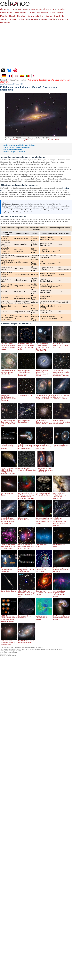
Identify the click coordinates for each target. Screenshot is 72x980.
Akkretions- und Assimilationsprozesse (17, 147)
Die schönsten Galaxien (9, 590)
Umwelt (12, 19)
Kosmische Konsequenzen (13, 149)
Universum (24, 19)
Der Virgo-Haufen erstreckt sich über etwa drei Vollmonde (62, 421)
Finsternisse (49, 9)
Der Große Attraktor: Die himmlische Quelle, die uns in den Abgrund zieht (27, 346)
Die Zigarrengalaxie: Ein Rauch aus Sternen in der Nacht (62, 569)
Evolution (23, 9)
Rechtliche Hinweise (6, 654)
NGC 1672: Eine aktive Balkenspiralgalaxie (27, 641)
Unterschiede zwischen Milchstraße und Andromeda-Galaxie (62, 396)
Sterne (3, 19)
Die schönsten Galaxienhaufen (27, 518)
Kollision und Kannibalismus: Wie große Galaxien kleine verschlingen (9, 397)
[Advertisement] (21, 46)
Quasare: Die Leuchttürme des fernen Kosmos (44, 592)
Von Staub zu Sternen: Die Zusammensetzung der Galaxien (46, 469)
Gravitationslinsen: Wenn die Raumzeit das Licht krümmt (44, 446)
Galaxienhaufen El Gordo (44, 545)
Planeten (21, 16)
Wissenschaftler (48, 19)
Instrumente (20, 13)
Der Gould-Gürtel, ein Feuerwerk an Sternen (44, 493)
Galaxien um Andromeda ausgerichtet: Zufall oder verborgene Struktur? (62, 521)
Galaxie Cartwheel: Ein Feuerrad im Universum (62, 445)
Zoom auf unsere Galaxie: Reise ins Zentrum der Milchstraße (62, 495)
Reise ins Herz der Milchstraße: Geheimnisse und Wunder (44, 372)
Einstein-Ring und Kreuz (62, 545)
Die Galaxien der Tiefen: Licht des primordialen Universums (27, 372)
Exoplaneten (35, 9)
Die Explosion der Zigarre (9, 493)
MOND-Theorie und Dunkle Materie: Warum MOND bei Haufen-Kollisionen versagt (9, 618)
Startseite (4, 80)
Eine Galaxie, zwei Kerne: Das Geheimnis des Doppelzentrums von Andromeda (9, 520)
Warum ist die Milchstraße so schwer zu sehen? (62, 345)
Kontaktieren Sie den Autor (8, 656)
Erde (13, 9)
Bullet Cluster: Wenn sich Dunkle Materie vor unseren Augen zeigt (27, 546)
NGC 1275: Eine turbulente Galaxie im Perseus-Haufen (9, 642)
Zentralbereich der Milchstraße (27, 616)
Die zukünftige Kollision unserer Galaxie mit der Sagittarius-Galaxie (44, 396)
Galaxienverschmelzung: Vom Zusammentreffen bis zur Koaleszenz (27, 446)
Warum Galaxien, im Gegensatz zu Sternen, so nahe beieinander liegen (9, 422)
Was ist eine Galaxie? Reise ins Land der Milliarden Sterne (9, 371)
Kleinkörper (43, 13)
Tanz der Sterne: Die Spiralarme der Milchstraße (44, 569)
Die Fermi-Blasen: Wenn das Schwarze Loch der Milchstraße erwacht (9, 346)
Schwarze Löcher (36, 16)
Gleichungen (6, 13)
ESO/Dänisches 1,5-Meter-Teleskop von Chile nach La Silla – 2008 (35, 140)
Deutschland (15, 80)
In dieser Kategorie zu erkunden (14, 152)
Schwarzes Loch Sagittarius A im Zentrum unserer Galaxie (62, 593)
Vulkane (35, 19)
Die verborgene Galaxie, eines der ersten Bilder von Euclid (44, 421)
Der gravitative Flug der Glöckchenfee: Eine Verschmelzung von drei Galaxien (44, 520)
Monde (4, 16)
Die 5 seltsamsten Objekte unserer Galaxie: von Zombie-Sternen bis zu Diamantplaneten (44, 346)
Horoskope (63, 19)
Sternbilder (60, 16)
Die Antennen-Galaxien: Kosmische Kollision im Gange (62, 617)
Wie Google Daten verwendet (9, 652)
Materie (61, 13)
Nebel (12, 16)
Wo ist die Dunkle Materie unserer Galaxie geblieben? (9, 446)
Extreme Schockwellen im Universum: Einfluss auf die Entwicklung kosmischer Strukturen (27, 495)
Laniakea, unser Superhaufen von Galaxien (44, 617)
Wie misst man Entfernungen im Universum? (9, 569)
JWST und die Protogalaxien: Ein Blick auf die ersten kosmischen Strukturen (62, 372)
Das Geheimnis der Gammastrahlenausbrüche (27, 468)
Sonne (49, 16)
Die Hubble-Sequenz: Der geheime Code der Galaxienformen (27, 569)
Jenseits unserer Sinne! (27, 394)
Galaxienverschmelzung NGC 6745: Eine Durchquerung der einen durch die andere (9, 470)
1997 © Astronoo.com (7, 648)
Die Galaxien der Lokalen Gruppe (27, 420)
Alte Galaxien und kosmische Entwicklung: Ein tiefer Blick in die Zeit (27, 593)
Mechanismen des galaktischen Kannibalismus (19, 145)
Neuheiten (5, 23)
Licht (53, 13)
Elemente (5, 9)
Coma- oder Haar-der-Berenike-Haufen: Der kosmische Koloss (9, 546)
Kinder (32, 13)
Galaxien (61, 9)
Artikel (24, 80)
